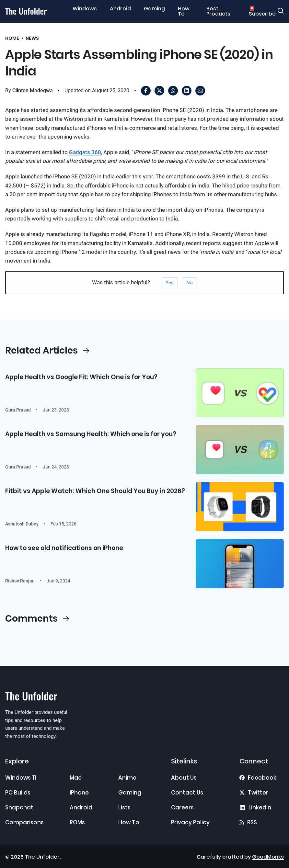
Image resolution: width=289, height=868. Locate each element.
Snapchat (19, 807)
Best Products (218, 11)
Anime (127, 778)
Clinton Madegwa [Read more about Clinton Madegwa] (33, 90)
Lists (124, 807)
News (32, 38)
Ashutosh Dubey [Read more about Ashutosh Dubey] (22, 524)
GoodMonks (268, 857)
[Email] (200, 91)
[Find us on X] (254, 793)
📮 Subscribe (262, 11)
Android (120, 9)
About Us (184, 778)
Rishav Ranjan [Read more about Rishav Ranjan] (20, 581)
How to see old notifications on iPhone (64, 548)
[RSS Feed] (248, 822)
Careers (182, 807)
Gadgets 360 (85, 152)
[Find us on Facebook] (258, 778)
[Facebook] (146, 91)
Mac (76, 778)
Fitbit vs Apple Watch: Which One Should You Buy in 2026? (95, 491)
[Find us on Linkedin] (255, 807)
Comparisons (24, 822)
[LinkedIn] (187, 91)
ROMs (77, 822)
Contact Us (187, 793)
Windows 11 (21, 778)
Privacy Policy (190, 822)
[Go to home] (26, 11)
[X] (159, 91)
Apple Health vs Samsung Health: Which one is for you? (91, 434)
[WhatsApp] (173, 91)
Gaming (154, 9)
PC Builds (18, 793)
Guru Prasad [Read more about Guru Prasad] (18, 410)
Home (12, 38)
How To (184, 11)
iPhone (79, 793)
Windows (85, 9)
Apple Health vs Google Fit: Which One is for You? (81, 377)
